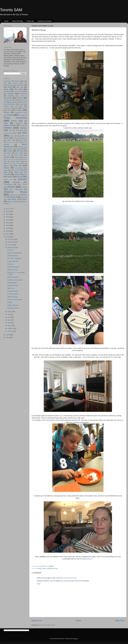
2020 (8, 225)
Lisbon (16, 138)
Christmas (8, 98)
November (11, 242)
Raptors (6, 166)
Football (22, 115)
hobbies (8, 128)
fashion (7, 112)
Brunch (16, 92)
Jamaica (6, 133)
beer (22, 85)
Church (20, 98)
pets (12, 159)
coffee (14, 100)
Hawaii (22, 125)
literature (24, 138)
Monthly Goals (12, 149)
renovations (19, 168)
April (9, 323)
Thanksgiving (8, 184)
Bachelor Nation (18, 83)
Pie (17, 159)
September (11, 248)
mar (24, 142)
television (16, 182)
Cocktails (6, 100)
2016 (8, 237)
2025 (8, 211)
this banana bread (86, 559)
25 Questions (8, 81)
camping (24, 92)
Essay (16, 108)
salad (5, 170)
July (9, 314)
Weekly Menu (14, 195)
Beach (15, 85)
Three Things (22, 184)
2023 (8, 217)
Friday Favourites (15, 118)
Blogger (75, 639)
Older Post (120, 621)
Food (10, 115)
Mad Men (9, 142)
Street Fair (8, 180)
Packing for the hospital (15, 280)
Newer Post (37, 621)
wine (5, 199)
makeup (17, 142)
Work (25, 199)
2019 (8, 228)
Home (6, 21)
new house (7, 153)
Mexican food (22, 147)
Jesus (15, 133)
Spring (20, 177)
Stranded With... (13, 283)
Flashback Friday (21, 113)
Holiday (10, 302)
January (10, 331)
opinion (17, 157)
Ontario (7, 157)
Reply (39, 584)
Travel (24, 187)
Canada (10, 94)
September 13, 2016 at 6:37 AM (66, 578)
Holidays (23, 128)
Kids (24, 133)
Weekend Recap (52, 569)
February (11, 328)
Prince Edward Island (12, 163)
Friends (39, 569)
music (10, 151)
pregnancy (23, 161)
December (11, 239)
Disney (22, 104)
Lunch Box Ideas (13, 294)
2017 (8, 234)
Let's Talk (13, 136)
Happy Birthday (10, 125)
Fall (9, 110)
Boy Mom (19, 89)
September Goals (13, 308)
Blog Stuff (8, 87)
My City (20, 151)
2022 (8, 220)
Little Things (11, 140)
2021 (8, 223)
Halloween (19, 123)
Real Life (18, 166)
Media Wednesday (13, 267)
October (10, 245)
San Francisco (15, 170)
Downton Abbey (9, 106)
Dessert (13, 104)
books (6, 89)
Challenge (11, 96)
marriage (7, 144)
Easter (21, 106)
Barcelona (7, 85)
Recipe (6, 168)
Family (19, 110)
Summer (22, 179)
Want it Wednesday (16, 189)
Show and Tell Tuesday (15, 300)
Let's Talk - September (15, 258)
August (10, 312)
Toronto (11, 187)
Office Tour (11, 288)
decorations (14, 102)
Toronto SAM (11, 10)
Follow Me (30, 21)
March (10, 326)
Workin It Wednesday (14, 202)
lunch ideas (23, 140)
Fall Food (10, 264)
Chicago (22, 96)
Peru (7, 159)
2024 (8, 214)
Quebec (22, 163)
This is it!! (10, 250)
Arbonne (17, 81)
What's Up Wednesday (15, 253)
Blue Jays (20, 87)
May (9, 320)
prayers (13, 161)
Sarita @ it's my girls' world (46, 578)
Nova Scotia (19, 155)
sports (44, 569)
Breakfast (7, 92)
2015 (8, 335)
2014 (8, 337)
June (9, 317)
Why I (23, 197)
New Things (19, 153)
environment (7, 108)
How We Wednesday (16, 130)
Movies (24, 149)
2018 (8, 231)
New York (7, 155)
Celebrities (23, 94)
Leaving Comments (44, 21)
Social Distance (21, 174)
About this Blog (18, 21)
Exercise (24, 108)
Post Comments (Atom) (48, 625)
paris (25, 157)
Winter (14, 199)
